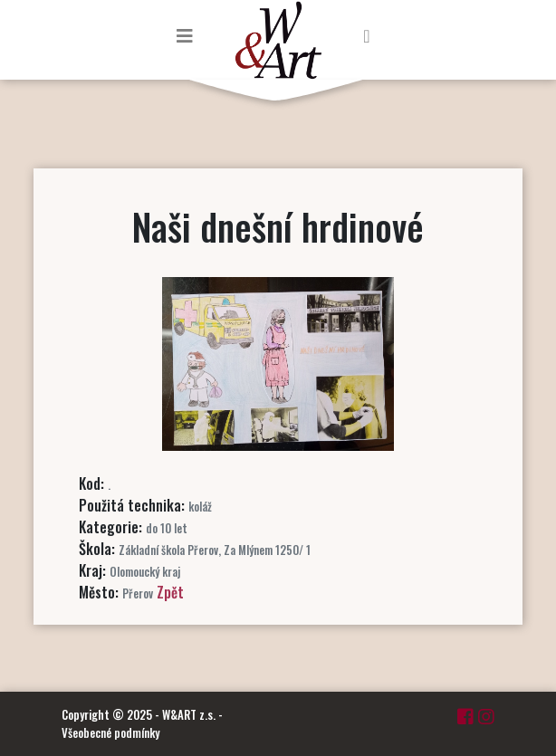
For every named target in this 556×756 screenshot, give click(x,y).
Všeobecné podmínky (110, 732)
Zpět (170, 592)
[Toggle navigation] (185, 35)
